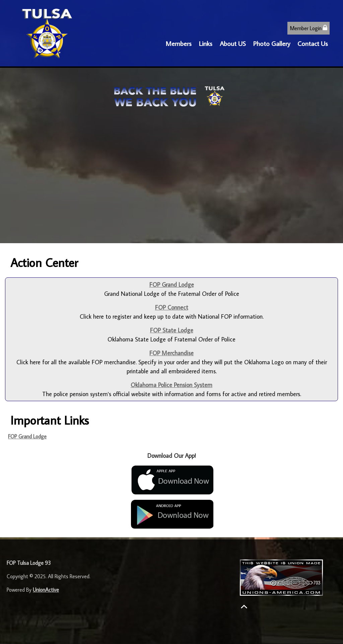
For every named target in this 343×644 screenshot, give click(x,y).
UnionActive (46, 590)
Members (179, 43)
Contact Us (313, 43)
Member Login (308, 28)
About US (233, 43)
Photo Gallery (272, 43)
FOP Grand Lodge (27, 436)
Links (206, 43)
